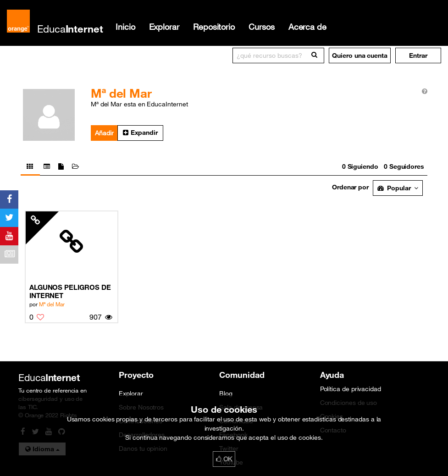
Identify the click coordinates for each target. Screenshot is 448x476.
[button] (418, 55)
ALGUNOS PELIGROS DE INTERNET (70, 291)
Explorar (164, 27)
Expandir (140, 133)
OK (224, 459)
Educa (70, 29)
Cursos (262, 27)
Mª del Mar (52, 304)
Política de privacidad (351, 389)
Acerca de (307, 27)
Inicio (125, 27)
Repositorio (214, 27)
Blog (226, 393)
